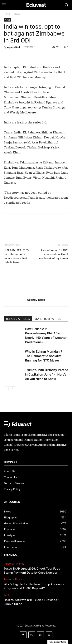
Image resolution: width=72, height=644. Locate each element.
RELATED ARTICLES (18, 319)
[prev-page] (6, 389)
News (17, 14)
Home (7, 14)
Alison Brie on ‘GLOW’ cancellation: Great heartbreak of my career (53, 254)
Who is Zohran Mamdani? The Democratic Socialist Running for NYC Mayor (43, 356)
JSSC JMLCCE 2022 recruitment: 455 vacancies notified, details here (17, 256)
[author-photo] (36, 280)
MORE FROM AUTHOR (48, 319)
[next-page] (12, 389)
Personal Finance (14, 564)
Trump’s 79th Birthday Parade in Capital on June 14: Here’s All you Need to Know (47, 374)
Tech (7, 595)
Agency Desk (14, 47)
